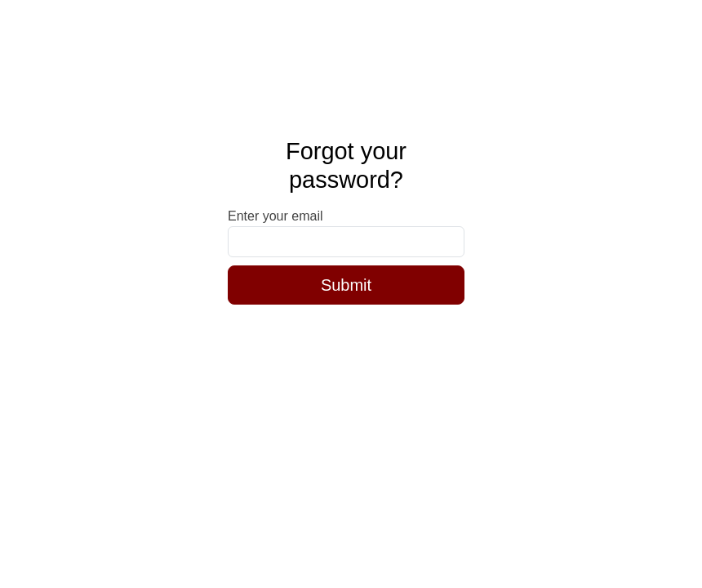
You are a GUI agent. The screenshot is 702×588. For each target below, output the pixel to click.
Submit (346, 285)
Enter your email (275, 216)
